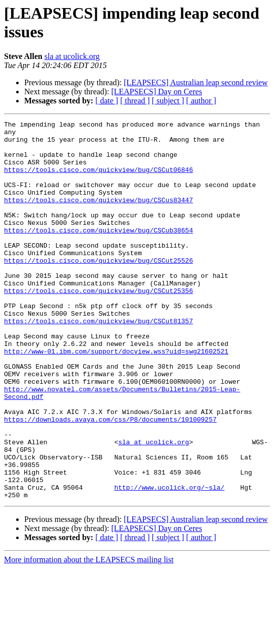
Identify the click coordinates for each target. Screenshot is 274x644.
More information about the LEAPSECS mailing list (89, 635)
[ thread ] (135, 101)
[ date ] (107, 101)
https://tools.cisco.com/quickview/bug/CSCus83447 (98, 216)
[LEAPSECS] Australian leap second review (196, 82)
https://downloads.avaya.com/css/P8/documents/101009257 (110, 480)
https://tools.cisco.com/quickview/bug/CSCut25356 (98, 325)
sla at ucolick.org (72, 56)
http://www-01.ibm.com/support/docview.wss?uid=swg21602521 (116, 398)
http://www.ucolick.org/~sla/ (169, 561)
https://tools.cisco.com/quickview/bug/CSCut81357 (98, 362)
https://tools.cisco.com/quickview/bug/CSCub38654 (98, 253)
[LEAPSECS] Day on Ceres (156, 92)
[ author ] (201, 101)
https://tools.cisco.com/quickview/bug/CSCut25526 (98, 289)
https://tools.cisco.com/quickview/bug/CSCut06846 (98, 180)
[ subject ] (168, 101)
